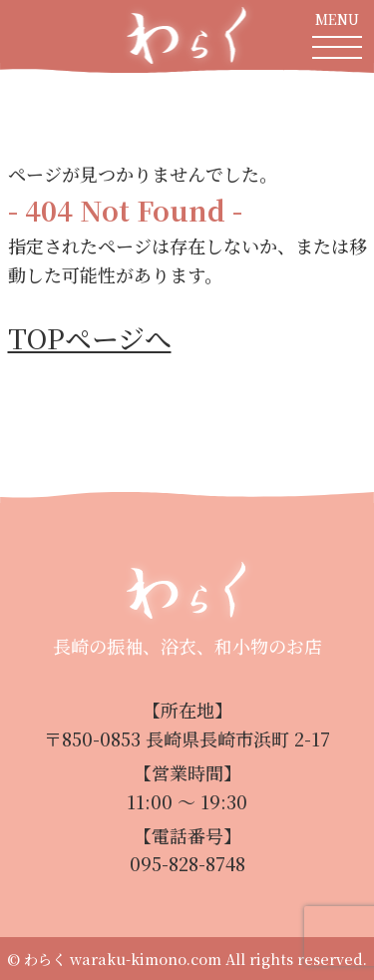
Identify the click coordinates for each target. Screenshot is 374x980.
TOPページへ (90, 338)
